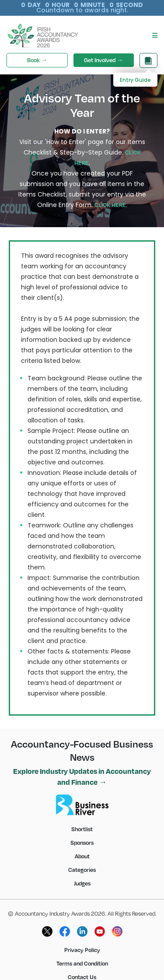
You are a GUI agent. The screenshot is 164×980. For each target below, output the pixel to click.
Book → (37, 49)
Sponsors (82, 832)
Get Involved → (103, 49)
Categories (82, 859)
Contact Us (82, 966)
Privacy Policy (82, 939)
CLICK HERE (110, 194)
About (82, 846)
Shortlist (82, 818)
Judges (82, 873)
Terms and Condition (82, 953)
